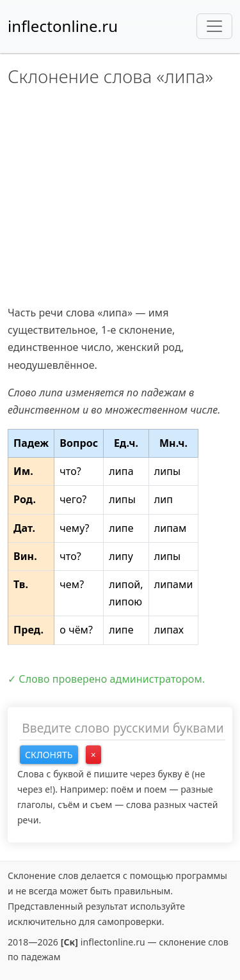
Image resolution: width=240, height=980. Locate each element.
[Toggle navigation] (214, 26)
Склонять (49, 755)
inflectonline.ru (63, 26)
